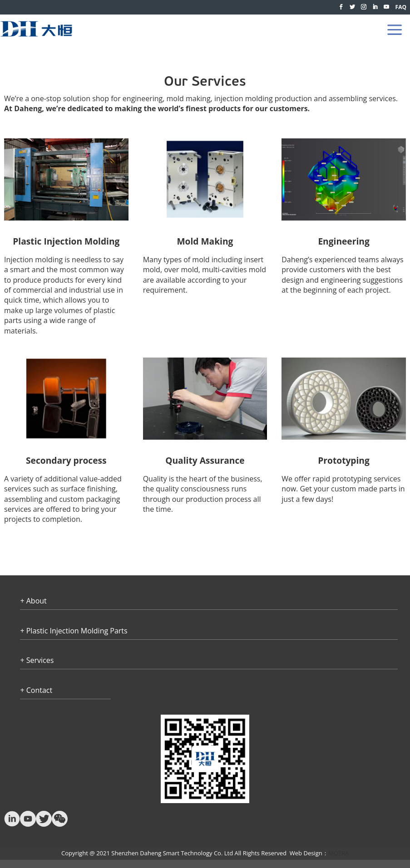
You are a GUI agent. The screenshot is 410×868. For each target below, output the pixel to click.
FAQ (401, 7)
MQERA (338, 853)
